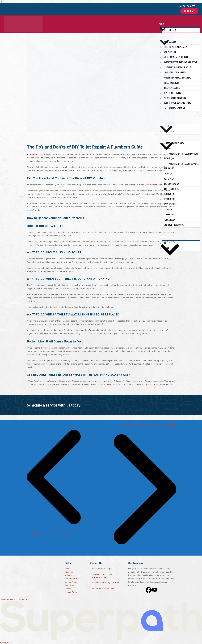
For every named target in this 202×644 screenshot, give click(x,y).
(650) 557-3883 (153, 384)
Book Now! (189, 11)
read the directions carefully (153, 185)
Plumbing (69, 572)
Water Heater (71, 575)
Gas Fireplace (71, 579)
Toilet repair (32, 154)
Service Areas (71, 582)
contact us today (104, 384)
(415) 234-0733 (122, 384)
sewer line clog (86, 245)
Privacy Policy (71, 592)
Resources (69, 585)
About (68, 568)
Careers (68, 589)
